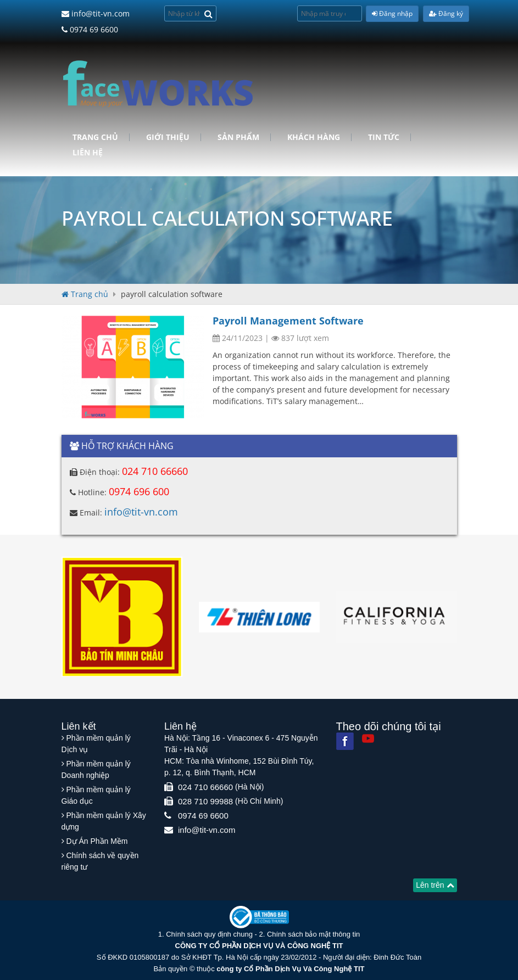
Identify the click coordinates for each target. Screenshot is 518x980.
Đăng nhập (392, 13)
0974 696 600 (139, 491)
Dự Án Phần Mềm (97, 841)
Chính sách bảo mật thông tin (313, 934)
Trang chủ (95, 137)
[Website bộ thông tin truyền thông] (259, 917)
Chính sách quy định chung (209, 934)
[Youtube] (368, 738)
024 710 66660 (155, 471)
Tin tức (384, 137)
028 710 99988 (205, 801)
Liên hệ (88, 153)
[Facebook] (345, 741)
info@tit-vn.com (96, 13)
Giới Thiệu (168, 137)
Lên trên (435, 885)
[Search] (208, 13)
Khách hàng (314, 137)
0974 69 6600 (90, 29)
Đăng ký (446, 13)
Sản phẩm (238, 137)
